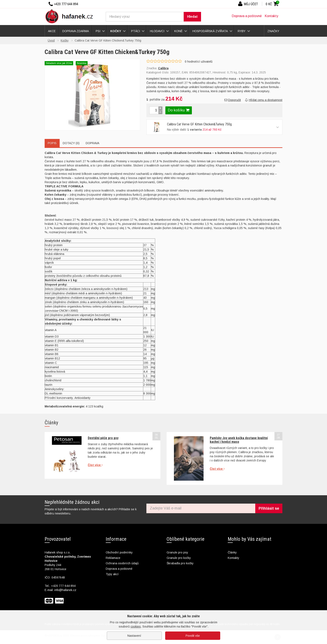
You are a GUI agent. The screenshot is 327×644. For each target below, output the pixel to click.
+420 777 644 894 (63, 586)
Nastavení (134, 636)
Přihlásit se (269, 508)
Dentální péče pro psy (103, 438)
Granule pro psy (177, 552)
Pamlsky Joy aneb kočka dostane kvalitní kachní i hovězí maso (239, 440)
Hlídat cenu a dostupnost (264, 100)
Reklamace (113, 558)
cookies (136, 626)
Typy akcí (112, 574)
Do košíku (179, 110)
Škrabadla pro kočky (180, 563)
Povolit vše (193, 636)
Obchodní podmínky (119, 552)
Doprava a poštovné (247, 16)
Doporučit (233, 100)
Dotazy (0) (71, 143)
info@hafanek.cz (65, 590)
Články (232, 552)
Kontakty (271, 16)
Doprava (92, 143)
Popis (52, 143)
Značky (273, 31)
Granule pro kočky (179, 558)
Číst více (95, 465)
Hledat (192, 17)
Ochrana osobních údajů (122, 563)
